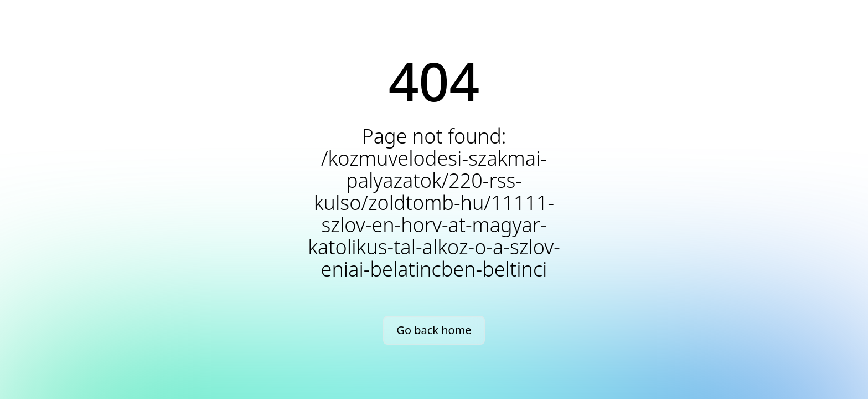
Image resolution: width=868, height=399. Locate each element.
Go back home (434, 330)
